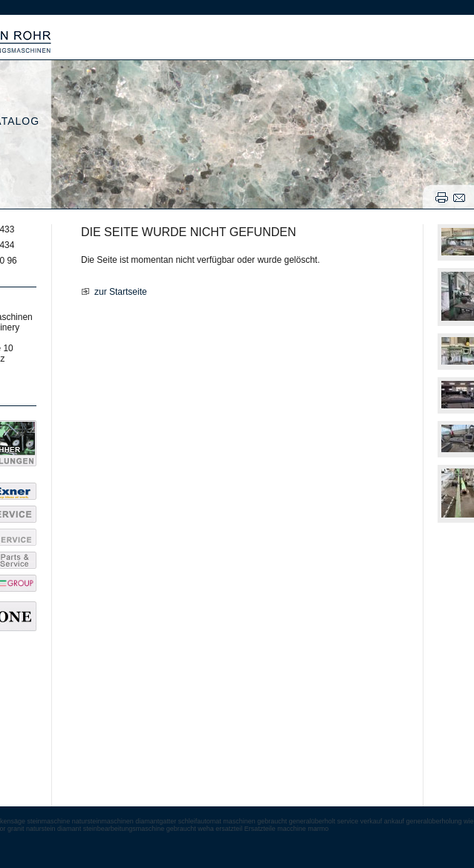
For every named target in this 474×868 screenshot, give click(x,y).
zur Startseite (121, 292)
